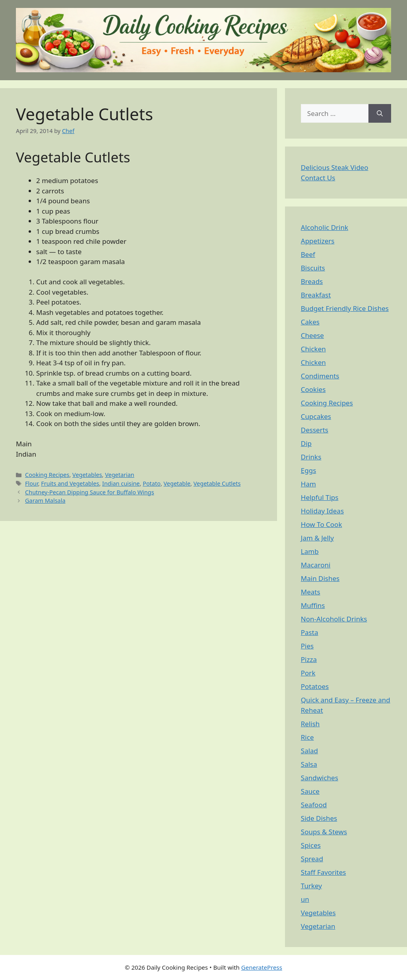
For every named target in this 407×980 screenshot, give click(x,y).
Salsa (309, 764)
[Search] (380, 114)
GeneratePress (262, 967)
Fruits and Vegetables (70, 483)
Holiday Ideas (322, 511)
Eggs (309, 470)
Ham (308, 484)
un (305, 899)
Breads (312, 281)
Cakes (310, 322)
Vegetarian (120, 475)
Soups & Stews (324, 832)
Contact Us (318, 178)
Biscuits (313, 268)
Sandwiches (320, 778)
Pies (307, 646)
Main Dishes (320, 578)
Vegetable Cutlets (217, 483)
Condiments (320, 376)
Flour (32, 483)
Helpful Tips (320, 497)
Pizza (309, 659)
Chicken (313, 349)
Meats (311, 592)
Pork (308, 673)
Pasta (310, 632)
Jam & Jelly (317, 538)
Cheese (312, 335)
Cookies (313, 389)
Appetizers (318, 241)
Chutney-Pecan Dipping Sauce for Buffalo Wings (89, 492)
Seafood (314, 805)
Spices (311, 845)
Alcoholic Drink (325, 227)
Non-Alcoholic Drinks (334, 619)
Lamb (310, 551)
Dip (306, 443)
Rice (307, 737)
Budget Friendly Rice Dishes (345, 308)
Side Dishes (319, 818)
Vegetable (177, 483)
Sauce (310, 791)
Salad (309, 751)
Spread (312, 859)
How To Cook (322, 524)
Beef (308, 254)
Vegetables (87, 475)
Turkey (311, 886)
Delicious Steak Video (335, 167)
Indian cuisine (121, 483)
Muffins (313, 605)
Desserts (315, 430)
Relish (310, 724)
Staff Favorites (324, 872)
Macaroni (316, 565)
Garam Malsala (45, 501)
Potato (152, 483)
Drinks (311, 457)
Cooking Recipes (47, 475)
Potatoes (315, 686)
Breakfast (316, 295)
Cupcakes (316, 416)
